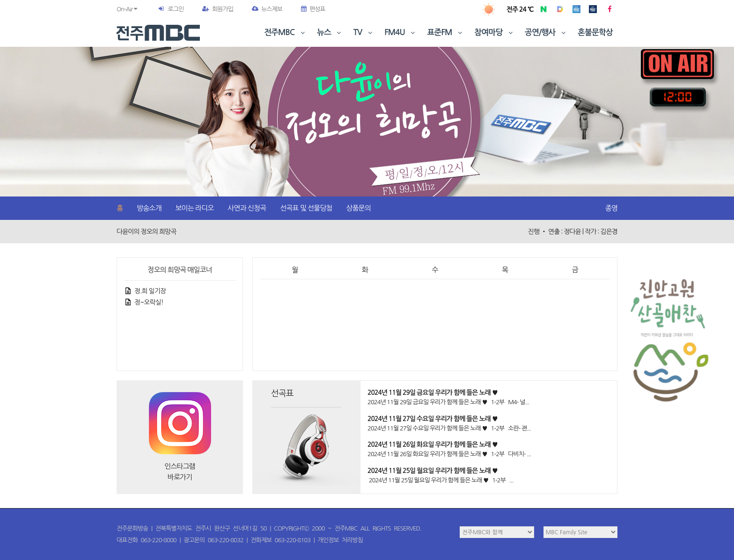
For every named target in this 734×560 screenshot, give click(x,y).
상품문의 (358, 208)
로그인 (176, 9)
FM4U (400, 33)
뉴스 (330, 33)
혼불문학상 (595, 33)
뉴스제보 (267, 9)
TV (364, 33)
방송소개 (149, 208)
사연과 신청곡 (247, 208)
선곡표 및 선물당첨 (306, 208)
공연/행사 (546, 33)
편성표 (313, 9)
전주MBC (285, 33)
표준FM (446, 33)
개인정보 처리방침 (340, 540)
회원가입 (218, 9)
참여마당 (494, 33)
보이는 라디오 (195, 208)
